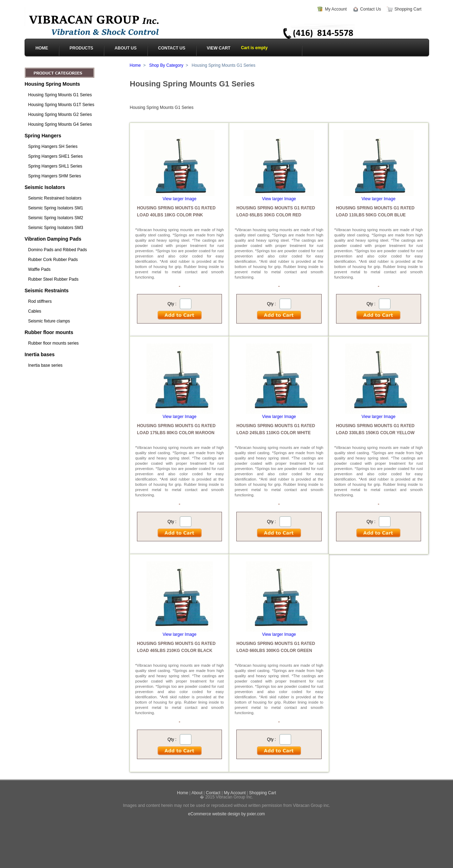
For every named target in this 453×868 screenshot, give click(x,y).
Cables (35, 311)
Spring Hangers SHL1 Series (55, 166)
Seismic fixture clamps (49, 321)
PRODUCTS (81, 48)
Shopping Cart (408, 9)
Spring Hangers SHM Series (55, 176)
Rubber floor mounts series (53, 343)
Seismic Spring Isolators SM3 (56, 228)
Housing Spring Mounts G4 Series (60, 124)
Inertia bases (40, 354)
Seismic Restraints (47, 291)
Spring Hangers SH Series (53, 146)
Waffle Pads (39, 269)
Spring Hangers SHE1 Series (55, 156)
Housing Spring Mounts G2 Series (60, 115)
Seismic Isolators (45, 187)
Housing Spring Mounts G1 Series (60, 95)
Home (135, 65)
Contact (213, 793)
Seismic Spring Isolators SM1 (56, 208)
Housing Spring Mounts (52, 84)
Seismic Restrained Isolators (55, 198)
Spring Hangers (43, 136)
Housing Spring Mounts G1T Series (61, 105)
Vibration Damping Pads (53, 239)
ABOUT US (126, 48)
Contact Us (371, 9)
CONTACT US (172, 48)
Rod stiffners (40, 301)
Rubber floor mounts (49, 332)
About (197, 793)
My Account (336, 9)
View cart (219, 48)
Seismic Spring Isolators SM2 (56, 218)
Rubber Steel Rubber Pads (53, 279)
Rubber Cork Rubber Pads (53, 260)
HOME (42, 48)
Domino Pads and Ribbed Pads (57, 250)
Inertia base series (45, 365)
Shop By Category (166, 65)
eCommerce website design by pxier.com (227, 814)
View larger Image (180, 199)
